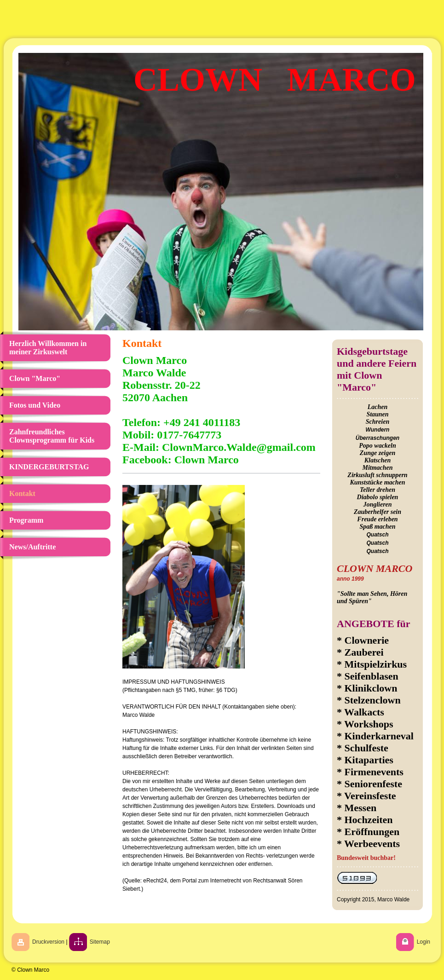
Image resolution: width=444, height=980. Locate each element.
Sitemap (100, 942)
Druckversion (48, 942)
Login (424, 942)
